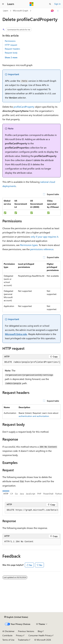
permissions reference (42, 249)
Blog (40, 631)
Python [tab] (59, 494)
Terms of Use (8, 640)
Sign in (57, 4)
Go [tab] (16, 494)
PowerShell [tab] (48, 494)
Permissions (10, 41)
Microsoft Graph (21, 11)
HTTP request (11, 45)
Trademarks (23, 640)
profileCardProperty (24, 107)
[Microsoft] (32, 4)
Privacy (19, 635)
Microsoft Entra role (16, 334)
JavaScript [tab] (31, 494)
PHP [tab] (39, 494)
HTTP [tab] (6, 494)
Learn (6, 11)
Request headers (12, 49)
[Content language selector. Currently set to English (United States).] (16, 617)
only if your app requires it (44, 237)
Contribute (7, 635)
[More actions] (58, 11)
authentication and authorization (34, 416)
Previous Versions (26, 631)
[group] (32, 362)
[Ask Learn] (52, 11)
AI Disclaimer (8, 631)
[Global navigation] (3, 4)
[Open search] (50, 4)
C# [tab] (12, 494)
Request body (11, 53)
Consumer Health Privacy (40, 635)
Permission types (29, 245)
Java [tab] (22, 494)
